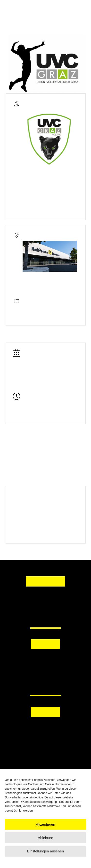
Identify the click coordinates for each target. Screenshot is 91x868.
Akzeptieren (45, 824)
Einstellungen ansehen (46, 851)
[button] (45, 659)
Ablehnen (45, 838)
